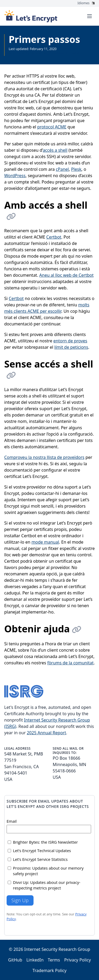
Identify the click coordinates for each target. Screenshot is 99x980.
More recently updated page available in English (44, 53)
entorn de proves (70, 341)
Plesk (76, 169)
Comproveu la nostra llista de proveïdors (44, 457)
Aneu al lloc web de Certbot (67, 275)
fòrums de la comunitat (70, 663)
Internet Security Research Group (57, 949)
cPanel (62, 169)
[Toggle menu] (89, 16)
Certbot (54, 237)
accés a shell (55, 150)
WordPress (15, 176)
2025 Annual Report (46, 733)
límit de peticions (71, 347)
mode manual (45, 542)
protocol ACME (52, 127)
